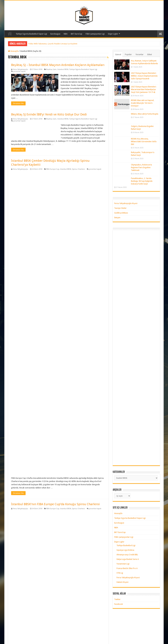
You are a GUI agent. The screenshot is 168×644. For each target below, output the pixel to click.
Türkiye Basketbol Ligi (126, 545)
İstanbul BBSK (63, 69)
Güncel (118, 54)
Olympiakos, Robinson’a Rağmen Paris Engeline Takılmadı (141, 167)
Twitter (117, 599)
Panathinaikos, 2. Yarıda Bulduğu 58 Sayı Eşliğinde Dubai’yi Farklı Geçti (142, 181)
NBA (66, 34)
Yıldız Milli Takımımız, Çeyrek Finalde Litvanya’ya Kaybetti (53, 44)
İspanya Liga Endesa (125, 550)
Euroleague (55, 34)
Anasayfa (10, 33)
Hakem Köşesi (122, 582)
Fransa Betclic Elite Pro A (127, 568)
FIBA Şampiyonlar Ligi (95, 34)
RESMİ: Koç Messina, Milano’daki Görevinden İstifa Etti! (144, 141)
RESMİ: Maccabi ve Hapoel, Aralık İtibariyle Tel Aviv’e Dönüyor (143, 103)
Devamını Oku (18, 103)
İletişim (117, 218)
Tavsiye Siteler (120, 208)
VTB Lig (120, 573)
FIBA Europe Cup (53, 169)
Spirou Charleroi (78, 169)
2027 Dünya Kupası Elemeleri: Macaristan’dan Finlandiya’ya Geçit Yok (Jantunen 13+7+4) (144, 89)
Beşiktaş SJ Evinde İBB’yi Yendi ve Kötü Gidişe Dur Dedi (49, 114)
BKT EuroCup (77, 34)
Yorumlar (140, 54)
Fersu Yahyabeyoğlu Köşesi (126, 203)
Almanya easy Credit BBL (127, 555)
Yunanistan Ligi (123, 564)
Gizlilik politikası (121, 213)
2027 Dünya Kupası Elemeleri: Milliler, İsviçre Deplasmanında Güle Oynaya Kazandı (144, 76)
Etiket (150, 54)
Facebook (118, 604)
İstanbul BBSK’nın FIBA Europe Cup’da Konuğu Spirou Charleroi (55, 261)
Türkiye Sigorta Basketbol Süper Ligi (31, 34)
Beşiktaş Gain (51, 69)
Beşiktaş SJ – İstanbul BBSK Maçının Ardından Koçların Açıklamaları (58, 65)
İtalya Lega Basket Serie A (128, 559)
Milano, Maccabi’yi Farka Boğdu (145, 114)
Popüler (128, 54)
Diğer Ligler (113, 34)
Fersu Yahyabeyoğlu (20, 69)
